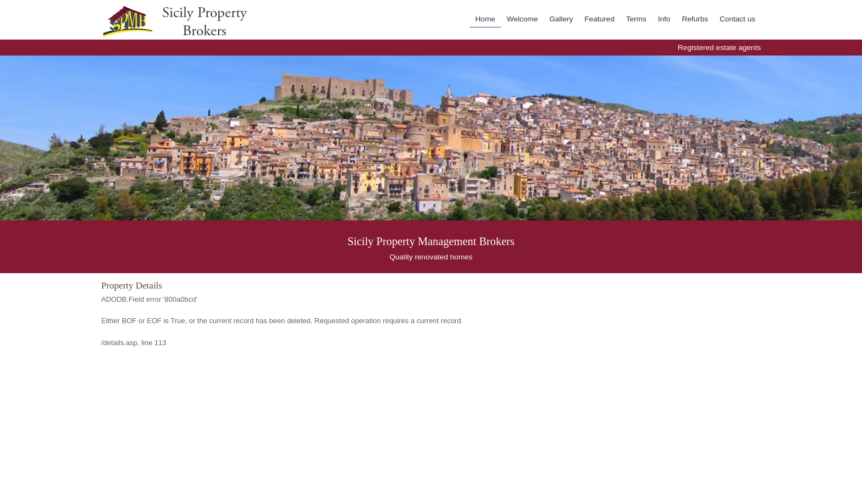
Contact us (737, 19)
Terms (636, 19)
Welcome (522, 19)
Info (664, 19)
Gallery (561, 19)
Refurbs (695, 19)
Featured (599, 19)
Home (485, 19)
